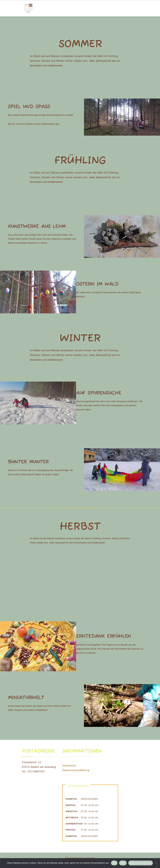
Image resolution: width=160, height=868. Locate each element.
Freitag (71, 830)
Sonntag (71, 799)
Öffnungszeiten (78, 786)
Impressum (69, 766)
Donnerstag (73, 824)
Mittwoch (72, 818)
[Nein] (156, 863)
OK (114, 863)
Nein (123, 863)
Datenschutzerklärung (76, 770)
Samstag (71, 836)
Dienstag (72, 811)
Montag (71, 805)
